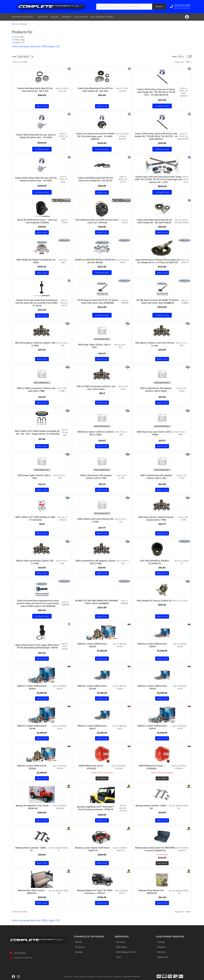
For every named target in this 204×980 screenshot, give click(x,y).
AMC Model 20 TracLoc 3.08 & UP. (154, 601)
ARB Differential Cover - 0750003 (91, 767)
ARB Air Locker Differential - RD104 (32, 687)
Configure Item (42, 616)
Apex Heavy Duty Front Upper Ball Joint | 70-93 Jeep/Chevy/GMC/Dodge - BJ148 (37, 646)
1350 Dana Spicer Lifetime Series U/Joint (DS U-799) (156, 519)
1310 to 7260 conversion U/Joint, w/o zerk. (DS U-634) (96, 388)
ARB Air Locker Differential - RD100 (93, 645)
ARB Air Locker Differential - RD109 (92, 687)
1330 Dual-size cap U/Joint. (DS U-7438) (155, 433)
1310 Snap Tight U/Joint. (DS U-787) (94, 346)
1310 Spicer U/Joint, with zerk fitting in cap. (155, 344)
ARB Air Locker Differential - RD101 (153, 645)
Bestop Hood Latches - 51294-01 (31, 849)
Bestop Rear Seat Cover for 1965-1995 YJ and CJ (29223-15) (155, 849)
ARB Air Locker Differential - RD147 (153, 727)
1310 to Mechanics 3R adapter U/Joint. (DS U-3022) (156, 390)
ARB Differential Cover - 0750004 (152, 767)
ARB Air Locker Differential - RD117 (93, 727)
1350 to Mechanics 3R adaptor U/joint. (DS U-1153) (96, 562)
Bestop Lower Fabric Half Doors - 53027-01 (93, 849)
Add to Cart (42, 359)
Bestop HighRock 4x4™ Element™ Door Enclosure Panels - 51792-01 (96, 808)
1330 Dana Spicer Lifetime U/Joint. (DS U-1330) (96, 433)
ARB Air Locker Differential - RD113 (153, 687)
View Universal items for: (36, 920)
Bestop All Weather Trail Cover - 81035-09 (33, 807)
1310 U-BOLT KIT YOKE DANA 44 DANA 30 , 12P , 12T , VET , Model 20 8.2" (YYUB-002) (38, 433)
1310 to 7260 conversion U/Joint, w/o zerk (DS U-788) (36, 390)
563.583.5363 (20, 953)
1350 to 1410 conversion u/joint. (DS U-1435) (35, 562)
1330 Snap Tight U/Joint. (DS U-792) (34, 477)
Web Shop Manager (132, 977)
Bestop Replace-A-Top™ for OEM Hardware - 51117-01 (95, 892)
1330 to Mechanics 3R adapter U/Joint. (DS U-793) (96, 477)
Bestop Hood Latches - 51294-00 (151, 807)
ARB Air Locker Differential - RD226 (32, 767)
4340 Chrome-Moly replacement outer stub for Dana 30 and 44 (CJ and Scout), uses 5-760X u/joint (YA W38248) (38, 603)
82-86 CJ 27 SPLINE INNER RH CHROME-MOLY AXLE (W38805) (97, 602)
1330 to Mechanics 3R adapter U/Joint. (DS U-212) (156, 477)
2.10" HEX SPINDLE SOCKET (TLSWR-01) (155, 562)
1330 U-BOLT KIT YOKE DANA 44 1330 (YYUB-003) (35, 519)
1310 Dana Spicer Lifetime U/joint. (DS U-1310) (35, 344)
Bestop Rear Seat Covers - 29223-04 (32, 892)
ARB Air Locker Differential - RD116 (32, 727)
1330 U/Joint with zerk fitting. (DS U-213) (95, 520)
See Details (102, 778)
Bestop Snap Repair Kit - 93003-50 (152, 892)
